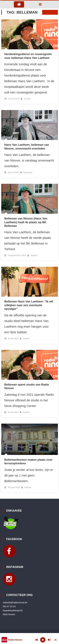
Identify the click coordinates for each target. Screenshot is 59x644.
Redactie (28, 172)
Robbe (34, 255)
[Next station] (36, 640)
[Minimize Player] (56, 640)
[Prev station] (49, 640)
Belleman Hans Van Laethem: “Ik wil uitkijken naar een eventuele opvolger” (29, 305)
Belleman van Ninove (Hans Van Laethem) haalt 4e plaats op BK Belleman (26, 222)
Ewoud (27, 99)
